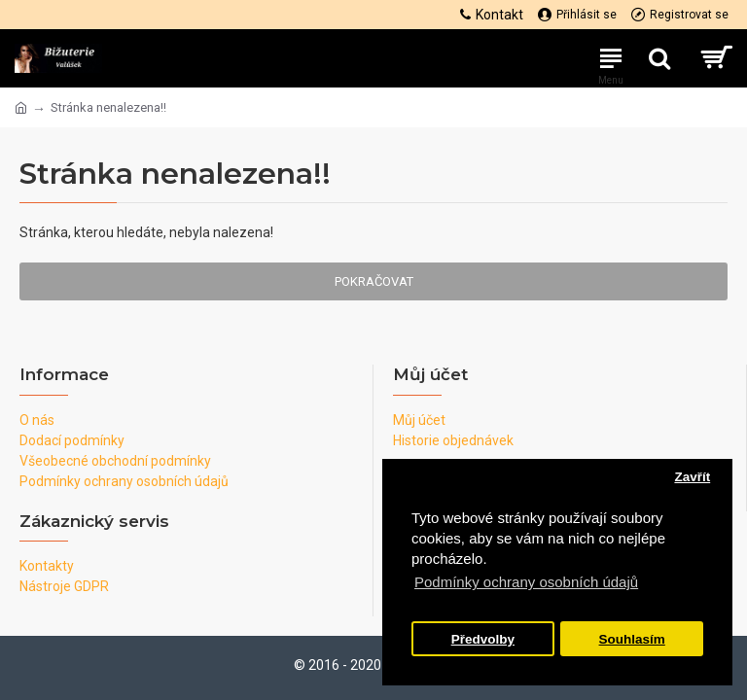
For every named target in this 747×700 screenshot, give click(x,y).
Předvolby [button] (483, 639)
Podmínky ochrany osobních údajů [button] (526, 582)
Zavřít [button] (692, 477)
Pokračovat (374, 281)
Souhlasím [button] (632, 639)
